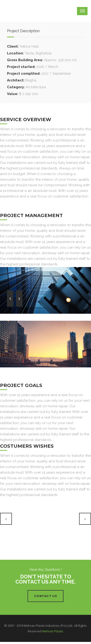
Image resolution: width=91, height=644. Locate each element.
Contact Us (45, 596)
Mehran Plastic (53, 631)
